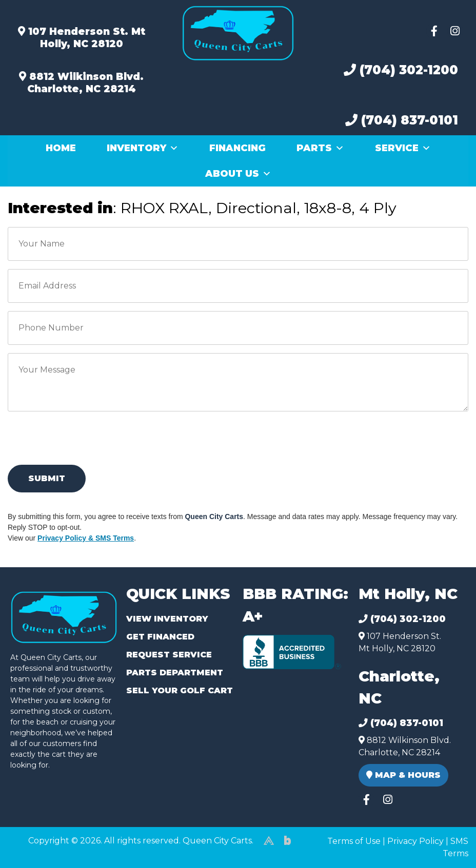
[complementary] (445, 837)
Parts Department (175, 673)
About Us (238, 174)
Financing (237, 148)
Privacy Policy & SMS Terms (86, 538)
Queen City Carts (214, 516)
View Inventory (167, 619)
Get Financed (160, 637)
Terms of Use (354, 841)
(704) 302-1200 (401, 70)
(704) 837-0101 (402, 120)
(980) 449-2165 (36, 848)
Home (61, 148)
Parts (320, 148)
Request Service (169, 655)
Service (403, 148)
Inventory (143, 148)
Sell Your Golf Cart (180, 690)
